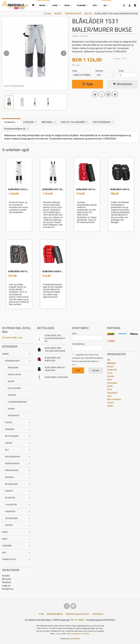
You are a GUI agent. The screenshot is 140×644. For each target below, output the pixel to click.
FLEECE (9, 422)
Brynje (110, 366)
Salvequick (112, 393)
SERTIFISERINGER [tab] (102, 122)
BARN (67, 5)
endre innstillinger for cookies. (78, 634)
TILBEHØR (81, 5)
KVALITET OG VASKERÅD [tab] (73, 122)
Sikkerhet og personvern (78, 614)
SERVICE (12, 395)
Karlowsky (112, 383)
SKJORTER (10, 498)
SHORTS (9, 491)
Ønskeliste (122, 84)
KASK (110, 386)
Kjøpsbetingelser (55, 614)
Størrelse (99, 71)
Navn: (75, 334)
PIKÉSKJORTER (12, 463)
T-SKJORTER (11, 505)
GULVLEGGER (14, 388)
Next (66, 53)
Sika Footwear (114, 399)
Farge (75, 71)
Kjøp (88, 84)
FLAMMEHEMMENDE (17, 402)
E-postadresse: (78, 344)
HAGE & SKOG (14, 374)
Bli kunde (7, 579)
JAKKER (9, 443)
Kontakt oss (8, 589)
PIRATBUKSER (12, 470)
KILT (7, 450)
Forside (47, 14)
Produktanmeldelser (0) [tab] (15, 129)
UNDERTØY (10, 511)
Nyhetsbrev (98, 614)
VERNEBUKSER (12, 361)
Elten (110, 380)
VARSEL (11, 409)
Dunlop (111, 376)
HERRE (42, 5)
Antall (121, 71)
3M (109, 360)
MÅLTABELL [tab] (47, 122)
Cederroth (112, 370)
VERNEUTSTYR (9, 559)
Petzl (110, 389)
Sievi (109, 396)
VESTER (9, 525)
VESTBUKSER (11, 518)
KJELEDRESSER (12, 457)
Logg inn (6, 586)
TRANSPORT (14, 416)
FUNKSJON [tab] (28, 122)
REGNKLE (10, 477)
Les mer (96, 370)
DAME (55, 5)
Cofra (110, 373)
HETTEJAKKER (12, 436)
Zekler (110, 406)
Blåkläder (112, 363)
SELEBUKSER (11, 484)
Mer (105, 5)
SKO (95, 5)
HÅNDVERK (13, 368)
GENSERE (10, 429)
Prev (9, 53)
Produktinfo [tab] (10, 122)
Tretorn (111, 403)
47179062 (79, 620)
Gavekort (6, 582)
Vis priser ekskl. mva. (12, 338)
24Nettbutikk (75, 639)
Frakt (41, 614)
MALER (11, 381)
